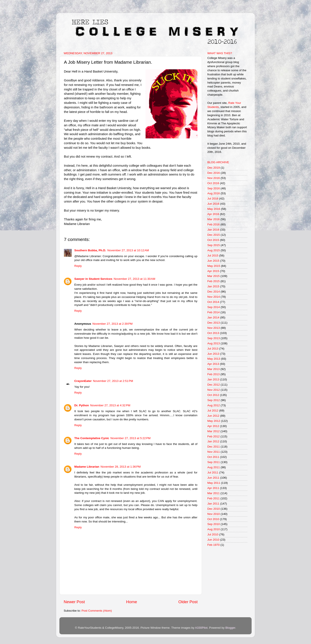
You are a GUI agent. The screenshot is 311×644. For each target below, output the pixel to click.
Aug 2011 (214, 467)
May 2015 (214, 266)
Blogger (230, 628)
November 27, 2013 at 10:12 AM (128, 250)
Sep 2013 (214, 338)
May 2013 (214, 359)
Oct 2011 (213, 457)
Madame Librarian (87, 467)
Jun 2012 (213, 416)
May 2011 (214, 483)
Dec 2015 (214, 235)
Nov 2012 (214, 390)
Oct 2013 (213, 333)
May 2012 (214, 421)
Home (132, 602)
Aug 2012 (214, 405)
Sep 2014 (214, 307)
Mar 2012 (213, 431)
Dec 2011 (214, 447)
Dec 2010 (214, 509)
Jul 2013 (213, 349)
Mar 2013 (213, 369)
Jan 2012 (213, 441)
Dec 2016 (214, 173)
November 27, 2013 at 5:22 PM (130, 438)
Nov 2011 (214, 452)
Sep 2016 (214, 188)
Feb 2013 (213, 374)
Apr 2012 (213, 426)
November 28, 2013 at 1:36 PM (121, 467)
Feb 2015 (213, 281)
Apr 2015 (213, 271)
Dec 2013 (214, 323)
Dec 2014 (214, 292)
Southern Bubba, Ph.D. (90, 250)
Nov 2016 (214, 178)
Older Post (188, 602)
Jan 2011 (213, 504)
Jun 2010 (213, 540)
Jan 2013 (213, 379)
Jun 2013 (213, 354)
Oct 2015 (213, 240)
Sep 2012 (214, 400)
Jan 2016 (213, 230)
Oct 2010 (213, 519)
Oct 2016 (213, 183)
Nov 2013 (214, 328)
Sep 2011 (214, 462)
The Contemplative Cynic (92, 438)
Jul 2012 (213, 411)
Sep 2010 (214, 524)
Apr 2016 (213, 214)
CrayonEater (83, 381)
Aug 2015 (214, 250)
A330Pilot (201, 628)
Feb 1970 (213, 545)
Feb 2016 (213, 224)
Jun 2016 (213, 204)
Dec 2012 (214, 385)
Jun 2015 (213, 261)
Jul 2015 (213, 256)
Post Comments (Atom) (97, 611)
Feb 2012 (213, 436)
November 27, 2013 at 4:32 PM (110, 405)
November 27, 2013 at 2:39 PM (113, 324)
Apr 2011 (213, 488)
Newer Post (74, 602)
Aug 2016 (214, 193)
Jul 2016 (213, 199)
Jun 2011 (213, 478)
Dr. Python (82, 405)
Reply (78, 266)
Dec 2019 (214, 168)
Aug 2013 (214, 343)
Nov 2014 (214, 297)
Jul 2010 (213, 534)
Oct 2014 (213, 302)
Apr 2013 (213, 364)
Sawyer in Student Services (93, 279)
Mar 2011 (213, 493)
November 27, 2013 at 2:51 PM (113, 381)
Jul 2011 (213, 472)
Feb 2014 (213, 312)
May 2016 (214, 209)
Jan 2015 (213, 286)
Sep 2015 (214, 245)
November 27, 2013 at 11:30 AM (134, 279)
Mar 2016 (213, 219)
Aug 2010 (214, 529)
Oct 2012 (213, 395)
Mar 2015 (213, 276)
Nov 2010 (214, 514)
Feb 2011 (213, 498)
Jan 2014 (213, 317)
